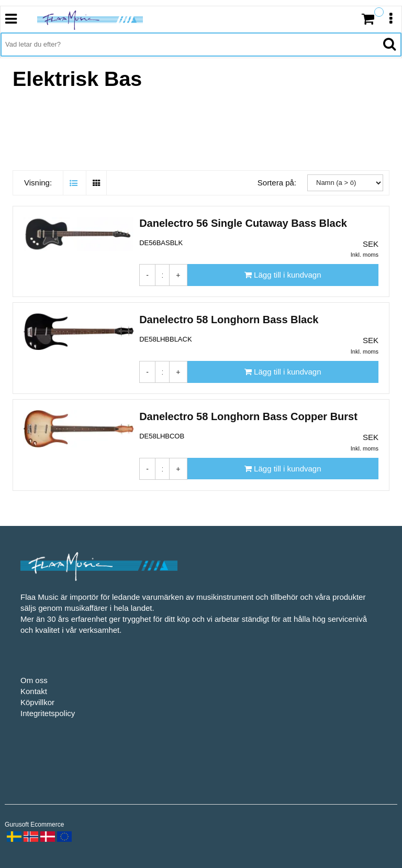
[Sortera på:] (345, 183)
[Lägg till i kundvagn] (283, 275)
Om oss (34, 680)
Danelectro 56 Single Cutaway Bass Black (243, 223)
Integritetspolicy (48, 713)
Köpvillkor (37, 702)
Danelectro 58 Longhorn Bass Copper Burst (248, 416)
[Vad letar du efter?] (189, 45)
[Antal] (163, 275)
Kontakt (34, 691)
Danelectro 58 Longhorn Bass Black (229, 320)
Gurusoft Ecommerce (34, 825)
